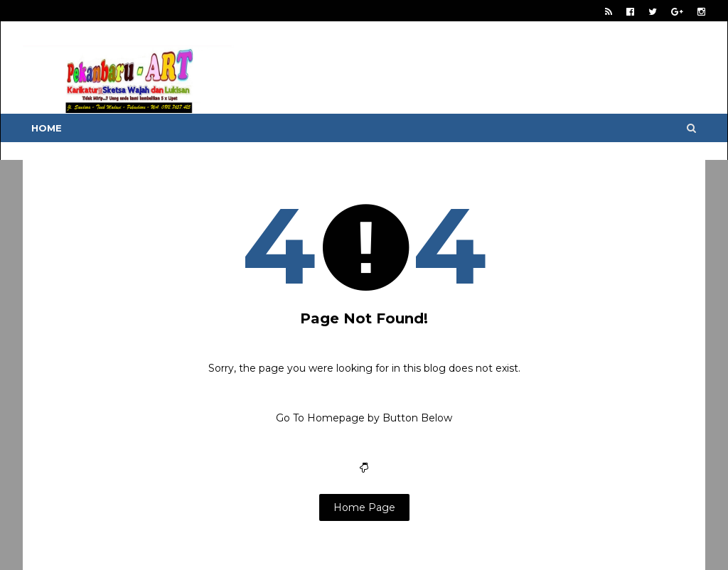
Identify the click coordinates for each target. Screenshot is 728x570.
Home (47, 128)
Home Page (364, 507)
